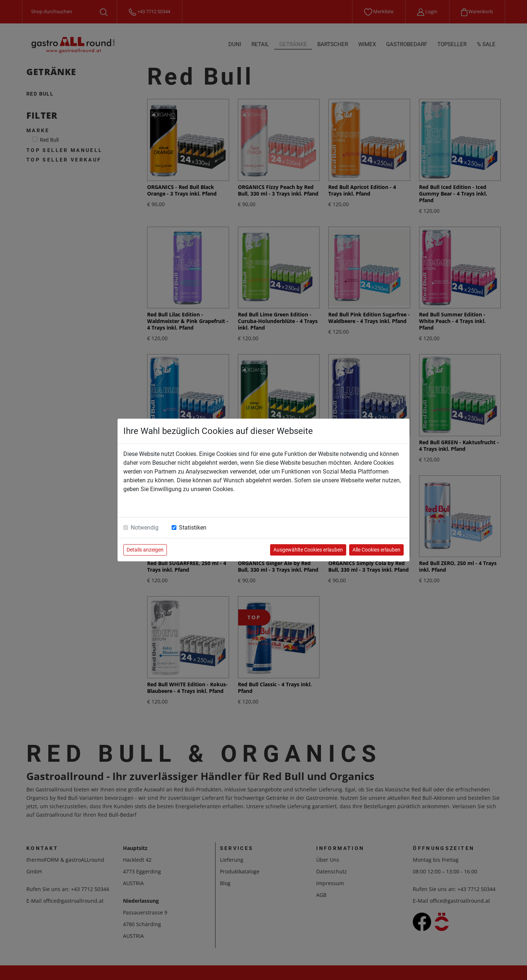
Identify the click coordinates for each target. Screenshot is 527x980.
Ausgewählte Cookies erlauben (308, 550)
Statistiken (193, 528)
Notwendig (145, 528)
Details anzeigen (145, 550)
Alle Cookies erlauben (376, 550)
